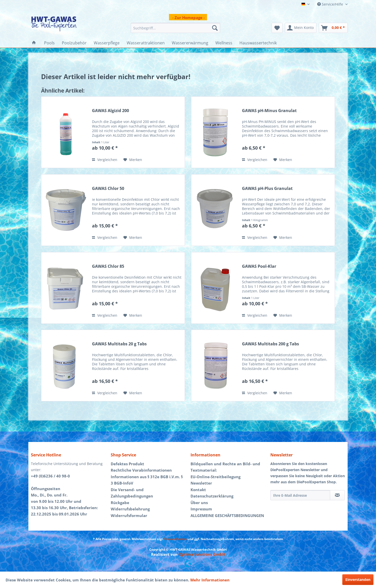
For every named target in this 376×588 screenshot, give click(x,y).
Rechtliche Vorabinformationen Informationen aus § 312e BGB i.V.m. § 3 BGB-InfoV (147, 477)
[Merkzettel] (277, 28)
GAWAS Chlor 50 (108, 189)
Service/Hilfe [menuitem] (331, 4)
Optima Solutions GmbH (202, 554)
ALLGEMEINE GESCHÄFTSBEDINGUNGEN (227, 515)
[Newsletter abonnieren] (337, 495)
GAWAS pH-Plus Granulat (267, 189)
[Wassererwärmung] (190, 43)
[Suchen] (215, 28)
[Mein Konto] (301, 28)
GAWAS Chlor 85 (108, 266)
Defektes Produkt (127, 464)
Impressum (201, 509)
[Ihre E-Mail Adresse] (300, 495)
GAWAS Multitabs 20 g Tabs (119, 344)
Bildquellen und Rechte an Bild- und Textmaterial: (225, 467)
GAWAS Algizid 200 (110, 111)
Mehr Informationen (210, 580)
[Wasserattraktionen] (146, 43)
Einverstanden (358, 580)
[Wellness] (224, 43)
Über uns (199, 503)
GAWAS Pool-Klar (259, 266)
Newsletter (201, 483)
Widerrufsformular (129, 515)
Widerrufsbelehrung (130, 509)
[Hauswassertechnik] (258, 43)
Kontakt (198, 490)
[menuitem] (175, 28)
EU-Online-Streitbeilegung (215, 477)
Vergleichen (105, 160)
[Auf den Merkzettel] (133, 160)
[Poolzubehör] (74, 43)
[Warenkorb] (333, 28)
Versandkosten (175, 539)
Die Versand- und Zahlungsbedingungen (132, 493)
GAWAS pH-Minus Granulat (269, 111)
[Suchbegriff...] (175, 28)
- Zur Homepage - (189, 17)
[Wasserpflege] (107, 43)
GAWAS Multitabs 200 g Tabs (270, 344)
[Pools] (49, 43)
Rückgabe (120, 503)
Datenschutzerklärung (212, 496)
